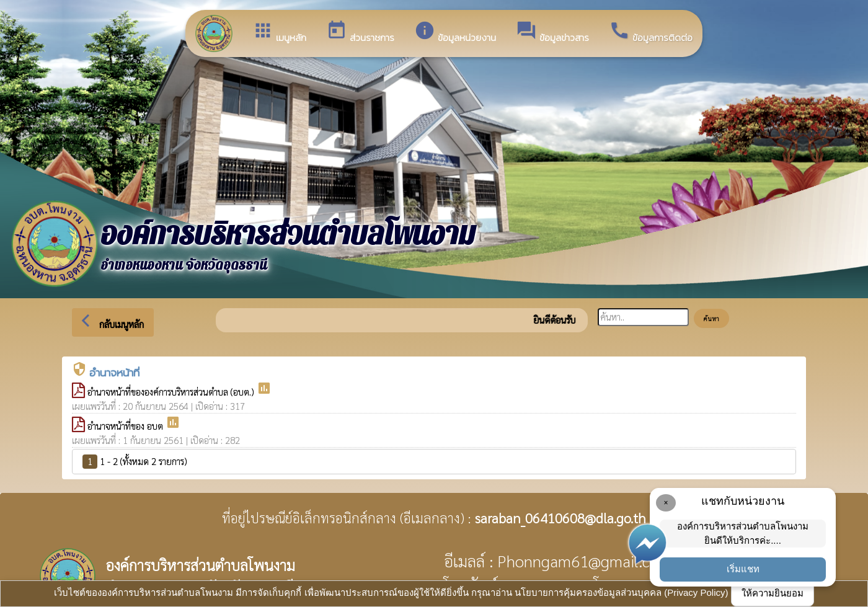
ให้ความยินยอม (773, 593)
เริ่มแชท (743, 569)
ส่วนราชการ (360, 32)
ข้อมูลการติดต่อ (651, 32)
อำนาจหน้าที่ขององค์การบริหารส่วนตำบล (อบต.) (172, 392)
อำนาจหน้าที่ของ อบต (126, 426)
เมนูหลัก (279, 32)
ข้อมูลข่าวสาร (552, 32)
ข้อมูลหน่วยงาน (455, 32)
